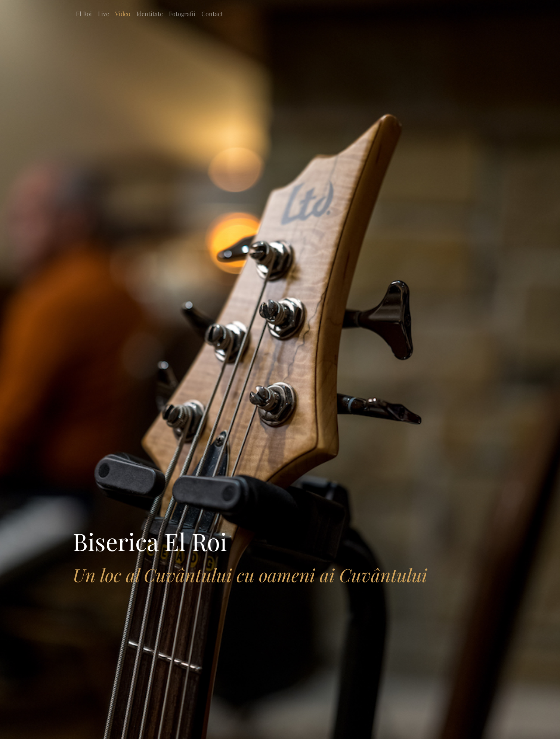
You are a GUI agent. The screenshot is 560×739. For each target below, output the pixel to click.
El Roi (84, 14)
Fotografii (182, 14)
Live (103, 14)
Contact (212, 14)
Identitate (150, 14)
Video (123, 14)
